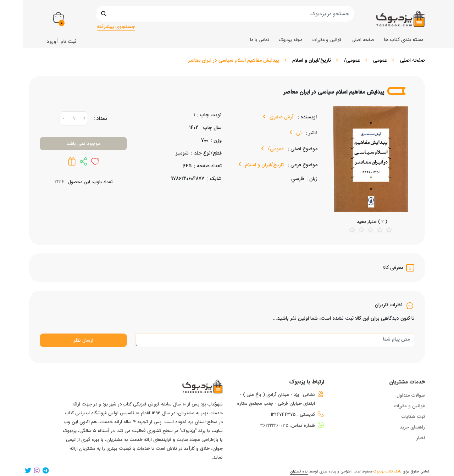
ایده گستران (299, 472)
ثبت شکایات (413, 417)
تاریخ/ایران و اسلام (312, 60)
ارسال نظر (83, 340)
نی (298, 133)
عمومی (380, 60)
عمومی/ (352, 60)
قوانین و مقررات (409, 406)
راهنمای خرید (412, 427)
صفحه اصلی (413, 60)
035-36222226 (275, 425)
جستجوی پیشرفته (116, 27)
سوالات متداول (411, 395)
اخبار (421, 438)
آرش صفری (281, 117)
